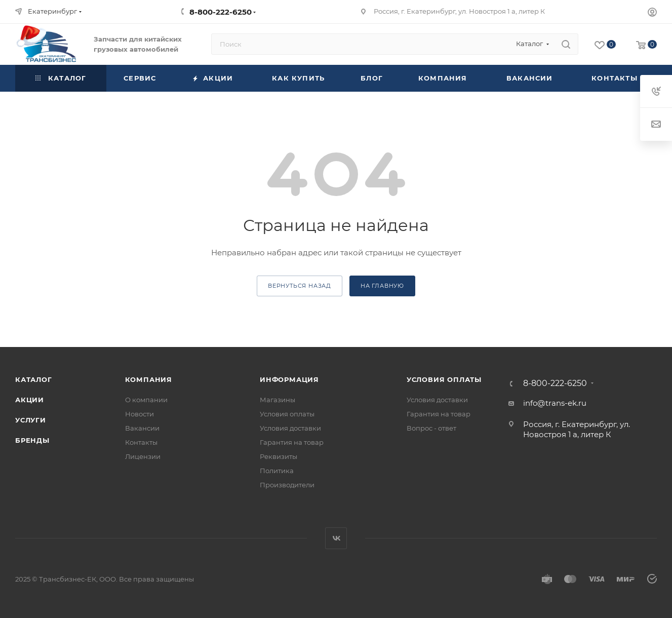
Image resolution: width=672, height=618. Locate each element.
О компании (146, 400)
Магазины (278, 400)
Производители (287, 485)
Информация (289, 379)
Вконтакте (336, 538)
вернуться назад (300, 286)
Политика (277, 471)
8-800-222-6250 (221, 12)
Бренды (32, 440)
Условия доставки (290, 428)
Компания (149, 379)
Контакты (141, 442)
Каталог (34, 379)
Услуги (31, 420)
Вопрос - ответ (431, 428)
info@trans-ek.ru (555, 403)
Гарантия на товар (292, 442)
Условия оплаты (287, 414)
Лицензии (143, 456)
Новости (140, 414)
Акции (30, 400)
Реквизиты (279, 456)
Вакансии (142, 428)
